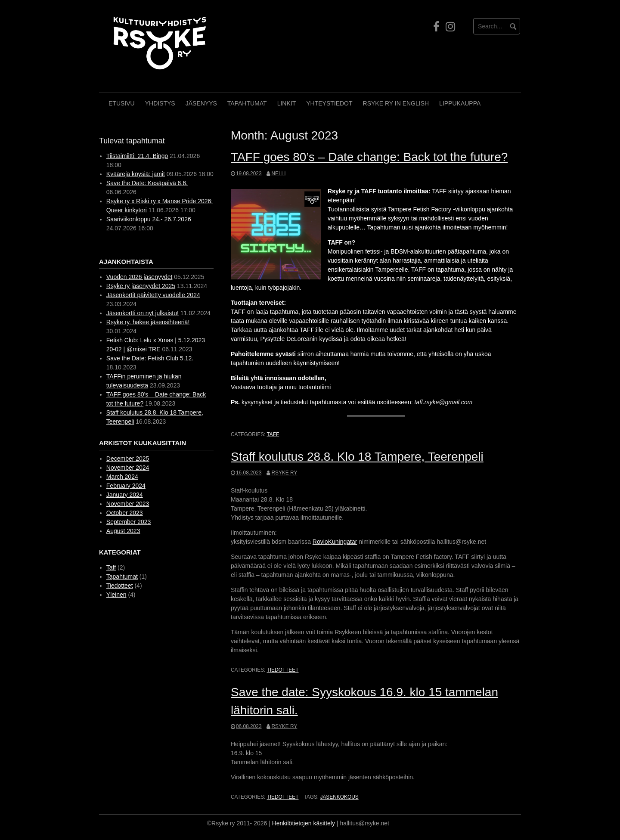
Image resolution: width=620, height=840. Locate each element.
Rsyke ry (284, 473)
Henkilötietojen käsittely (304, 823)
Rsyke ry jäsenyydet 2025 (141, 286)
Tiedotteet (282, 670)
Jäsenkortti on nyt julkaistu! (143, 313)
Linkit (287, 103)
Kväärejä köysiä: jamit (136, 174)
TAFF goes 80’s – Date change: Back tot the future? (369, 157)
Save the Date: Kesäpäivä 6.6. (147, 183)
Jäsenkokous (339, 797)
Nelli (278, 174)
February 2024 (126, 486)
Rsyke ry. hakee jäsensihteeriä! (148, 322)
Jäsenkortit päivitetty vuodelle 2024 (153, 295)
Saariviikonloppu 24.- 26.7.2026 (149, 219)
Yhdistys (160, 103)
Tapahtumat (247, 103)
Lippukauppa (460, 103)
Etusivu (122, 103)
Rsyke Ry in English (396, 103)
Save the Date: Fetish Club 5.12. (150, 358)
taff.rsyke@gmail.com (443, 402)
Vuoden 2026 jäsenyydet (139, 277)
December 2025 (128, 459)
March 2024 (122, 477)
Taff (273, 434)
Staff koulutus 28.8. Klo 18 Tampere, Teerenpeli (357, 457)
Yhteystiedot (329, 103)
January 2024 (125, 495)
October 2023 (125, 513)
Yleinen (116, 595)
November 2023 (128, 504)
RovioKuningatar (335, 542)
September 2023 (129, 522)
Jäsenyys (201, 103)
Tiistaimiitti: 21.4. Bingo (137, 156)
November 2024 (128, 468)
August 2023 (123, 531)
